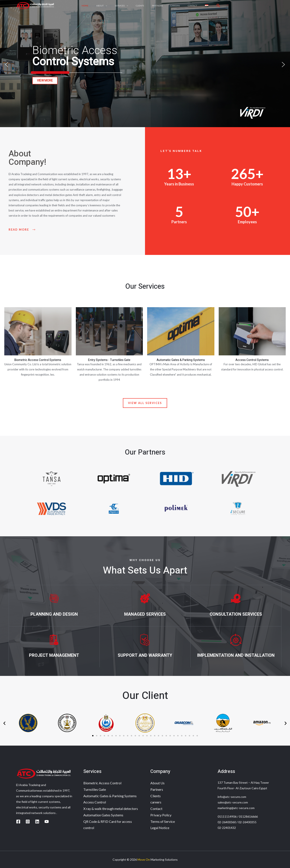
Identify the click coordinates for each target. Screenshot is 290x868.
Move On (144, 860)
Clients (156, 796)
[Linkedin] (37, 822)
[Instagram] (28, 822)
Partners (157, 789)
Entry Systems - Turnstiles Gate (109, 360)
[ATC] (35, 7)
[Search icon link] (213, 8)
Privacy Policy (161, 815)
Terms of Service (163, 821)
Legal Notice (160, 828)
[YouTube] (47, 822)
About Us (157, 783)
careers (156, 802)
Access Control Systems (252, 360)
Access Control (95, 802)
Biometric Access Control (102, 783)
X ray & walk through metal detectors (111, 809)
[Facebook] (18, 822)
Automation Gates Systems (103, 815)
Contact (156, 809)
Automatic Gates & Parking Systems (181, 360)
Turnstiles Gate (95, 789)
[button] (7, 65)
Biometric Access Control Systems (38, 360)
